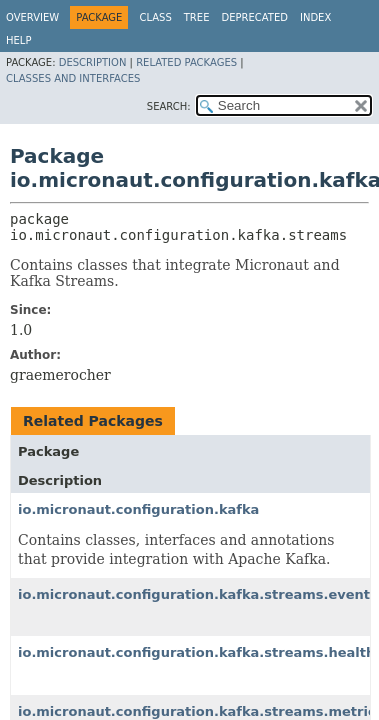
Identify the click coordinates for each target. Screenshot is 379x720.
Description (93, 62)
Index (315, 17)
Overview (32, 17)
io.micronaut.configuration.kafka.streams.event (194, 594)
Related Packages (186, 62)
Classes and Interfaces (73, 78)
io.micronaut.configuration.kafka (138, 509)
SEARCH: (169, 106)
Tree (197, 17)
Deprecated (254, 17)
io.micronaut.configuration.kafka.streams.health (196, 652)
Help (18, 40)
